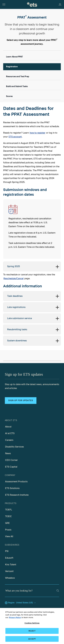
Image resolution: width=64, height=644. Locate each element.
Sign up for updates (21, 400)
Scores (9, 96)
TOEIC (8, 516)
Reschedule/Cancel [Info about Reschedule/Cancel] (14, 278)
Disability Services (14, 447)
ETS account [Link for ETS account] (15, 137)
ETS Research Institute (17, 495)
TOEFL (9, 510)
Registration (12, 67)
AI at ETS (10, 433)
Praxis (8, 530)
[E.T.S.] (32, 4)
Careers (9, 440)
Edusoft (9, 558)
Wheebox (10, 578)
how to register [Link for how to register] (37, 133)
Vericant (9, 571)
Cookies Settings (32, 624)
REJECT (32, 632)
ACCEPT (32, 640)
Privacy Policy (15, 618)
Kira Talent (11, 565)
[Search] (58, 591)
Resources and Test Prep (18, 77)
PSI (7, 551)
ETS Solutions (12, 488)
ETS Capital (11, 467)
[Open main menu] (4, 4)
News (8, 453)
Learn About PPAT (14, 57)
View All (9, 536)
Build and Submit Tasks (17, 86)
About (8, 427)
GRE (7, 523)
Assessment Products (16, 482)
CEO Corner (11, 460)
